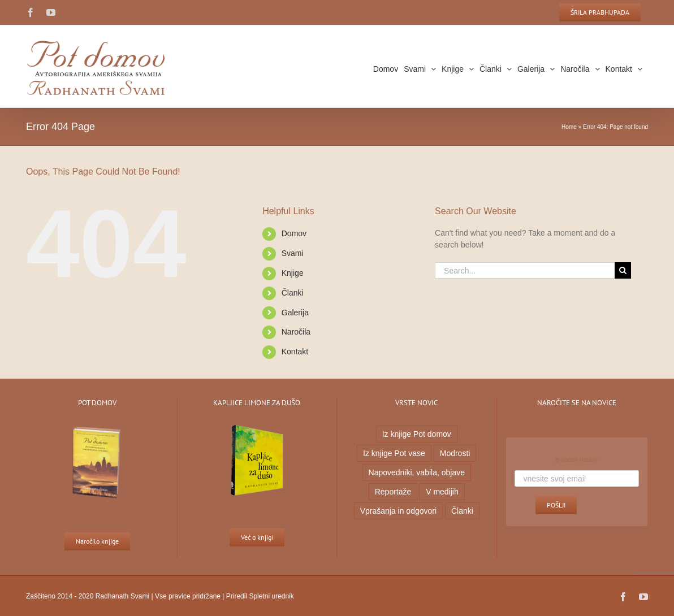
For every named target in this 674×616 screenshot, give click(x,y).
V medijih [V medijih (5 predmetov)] (440, 492)
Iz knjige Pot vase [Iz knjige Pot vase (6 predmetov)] (392, 453)
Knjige (290, 273)
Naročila (293, 332)
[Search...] (522, 270)
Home (567, 127)
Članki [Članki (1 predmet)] (459, 511)
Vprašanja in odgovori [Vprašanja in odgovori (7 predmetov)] (396, 511)
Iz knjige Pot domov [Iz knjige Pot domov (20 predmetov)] (414, 434)
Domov (291, 233)
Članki (290, 293)
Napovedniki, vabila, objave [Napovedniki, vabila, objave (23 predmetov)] (414, 472)
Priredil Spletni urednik (257, 596)
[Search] (620, 270)
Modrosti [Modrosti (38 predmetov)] (452, 453)
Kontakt (292, 352)
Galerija (292, 313)
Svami (290, 253)
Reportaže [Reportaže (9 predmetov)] (390, 492)
